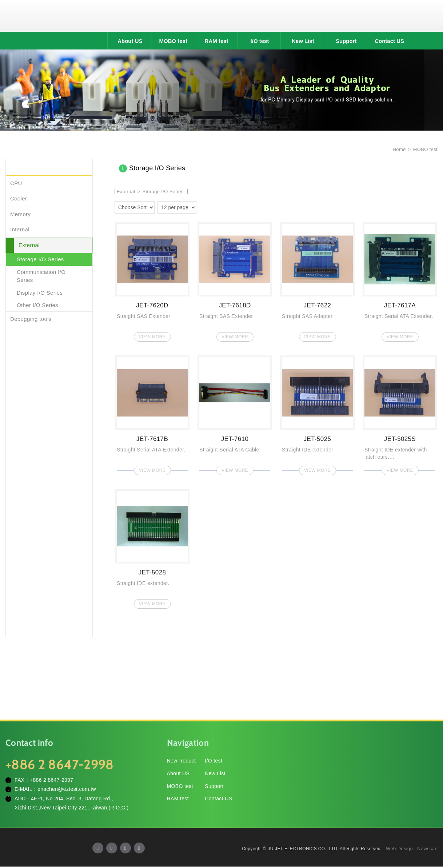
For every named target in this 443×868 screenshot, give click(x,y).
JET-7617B (152, 415)
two (204, 208)
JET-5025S (400, 415)
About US (130, 42)
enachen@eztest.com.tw (67, 791)
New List (303, 42)
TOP (428, 830)
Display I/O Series (40, 294)
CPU (16, 184)
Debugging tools (31, 320)
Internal (20, 231)
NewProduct (181, 762)
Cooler (19, 200)
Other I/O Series (37, 306)
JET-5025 (317, 415)
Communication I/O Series (41, 277)
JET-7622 (317, 281)
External (29, 246)
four (214, 208)
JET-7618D (235, 281)
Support (346, 42)
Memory (20, 215)
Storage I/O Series (40, 261)
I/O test (260, 42)
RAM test (217, 42)
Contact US (389, 42)
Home (399, 150)
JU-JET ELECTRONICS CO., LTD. (221, 16)
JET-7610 (235, 415)
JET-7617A (400, 281)
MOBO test (173, 42)
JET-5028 (152, 548)
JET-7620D (152, 281)
